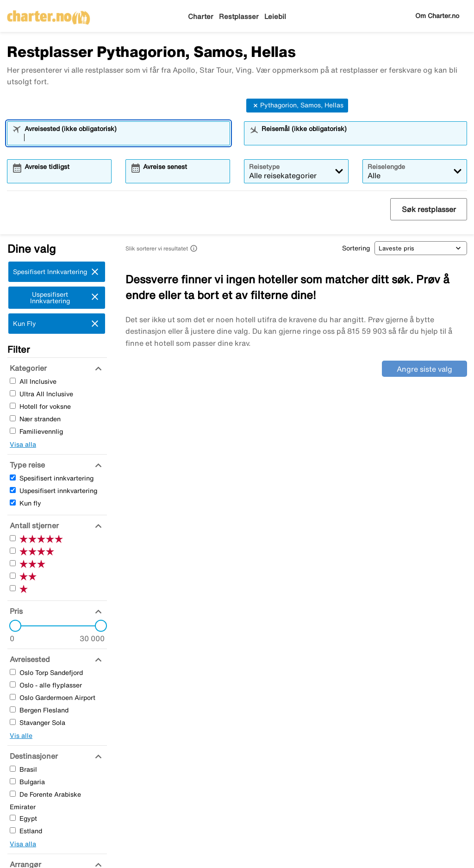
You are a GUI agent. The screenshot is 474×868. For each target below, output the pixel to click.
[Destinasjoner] (33, 756)
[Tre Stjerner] (13, 563)
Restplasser (239, 16)
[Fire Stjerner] (13, 551)
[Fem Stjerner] (13, 538)
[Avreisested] (29, 659)
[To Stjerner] (13, 576)
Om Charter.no (437, 16)
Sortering (356, 248)
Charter (201, 16)
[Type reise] (26, 465)
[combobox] (125, 137)
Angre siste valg (424, 369)
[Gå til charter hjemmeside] (49, 14)
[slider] (12, 626)
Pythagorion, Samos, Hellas (297, 106)
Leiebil (275, 16)
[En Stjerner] (13, 588)
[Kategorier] (27, 368)
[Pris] (15, 611)
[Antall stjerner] (33, 525)
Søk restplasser (429, 209)
